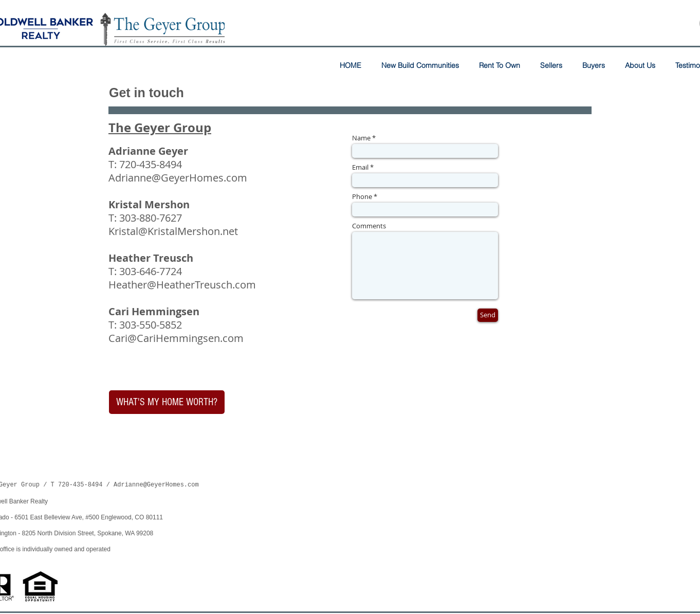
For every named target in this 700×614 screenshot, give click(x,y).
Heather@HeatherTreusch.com (182, 285)
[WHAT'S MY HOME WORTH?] (167, 402)
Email (360, 167)
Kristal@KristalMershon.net (173, 231)
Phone (362, 197)
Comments (369, 226)
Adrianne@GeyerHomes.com (178, 178)
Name (361, 138)
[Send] (488, 315)
